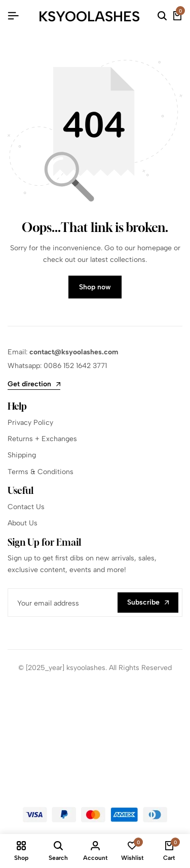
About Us (23, 523)
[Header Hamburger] (13, 16)
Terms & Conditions (41, 472)
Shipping (22, 455)
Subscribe (148, 602)
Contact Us (26, 507)
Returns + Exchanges (42, 439)
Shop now (95, 287)
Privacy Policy (30, 423)
